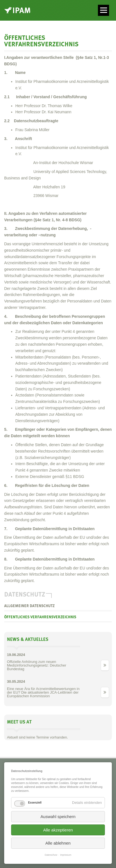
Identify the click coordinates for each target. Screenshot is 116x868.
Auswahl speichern (58, 817)
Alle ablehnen (58, 843)
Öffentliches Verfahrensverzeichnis (40, 617)
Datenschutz (51, 855)
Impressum (66, 855)
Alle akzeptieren (58, 830)
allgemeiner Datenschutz (29, 606)
